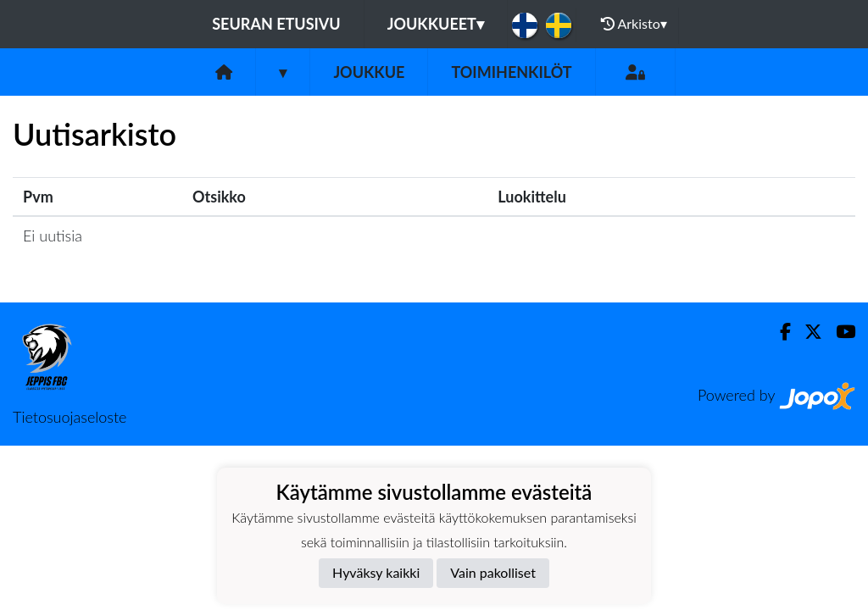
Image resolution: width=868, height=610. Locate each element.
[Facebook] (779, 332)
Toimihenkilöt (511, 72)
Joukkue (369, 72)
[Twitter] (807, 332)
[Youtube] (839, 332)
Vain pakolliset (493, 572)
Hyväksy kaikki (376, 572)
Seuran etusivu (276, 24)
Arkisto (634, 24)
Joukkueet (436, 24)
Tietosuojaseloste (70, 417)
